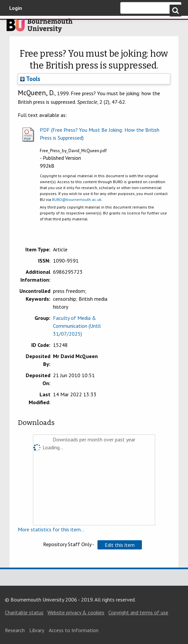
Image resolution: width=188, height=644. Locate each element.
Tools (30, 79)
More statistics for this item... (51, 529)
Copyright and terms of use (138, 612)
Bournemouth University (40, 27)
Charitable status (24, 612)
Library (37, 630)
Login (16, 8)
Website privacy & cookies (76, 612)
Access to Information (74, 630)
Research (15, 630)
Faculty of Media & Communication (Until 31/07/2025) (77, 326)
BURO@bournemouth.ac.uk (77, 199)
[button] (120, 545)
